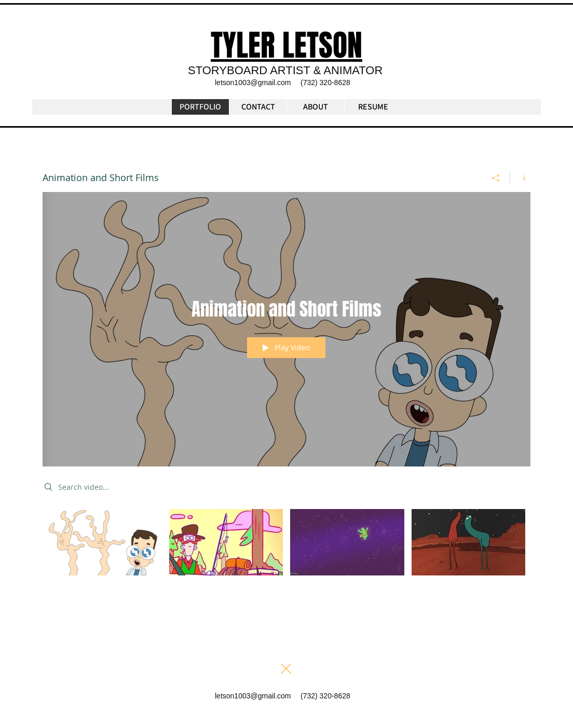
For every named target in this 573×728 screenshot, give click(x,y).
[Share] (496, 178)
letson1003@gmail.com (253, 83)
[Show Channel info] (520, 178)
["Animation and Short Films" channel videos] (286, 549)
